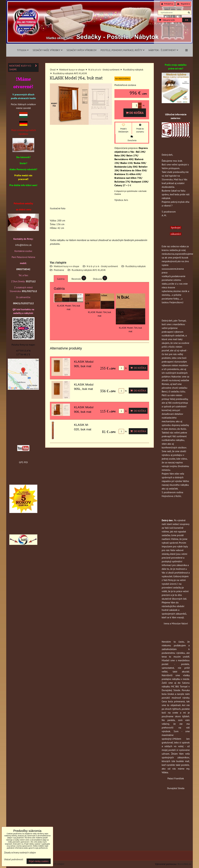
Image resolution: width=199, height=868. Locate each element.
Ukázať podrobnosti (14, 860)
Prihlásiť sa (167, 4)
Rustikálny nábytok (136, 266)
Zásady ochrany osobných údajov (20, 853)
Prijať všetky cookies (39, 861)
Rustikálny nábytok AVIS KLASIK (89, 270)
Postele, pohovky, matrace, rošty (123, 50)
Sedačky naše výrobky (48, 50)
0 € (187, 20)
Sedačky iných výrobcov (82, 50)
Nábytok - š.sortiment (163, 50)
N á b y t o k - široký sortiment (102, 266)
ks (123, 368)
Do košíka (135, 113)
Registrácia (184, 4)
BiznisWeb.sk (184, 864)
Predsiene (59, 270)
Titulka (23, 50)
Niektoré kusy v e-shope (66, 266)
